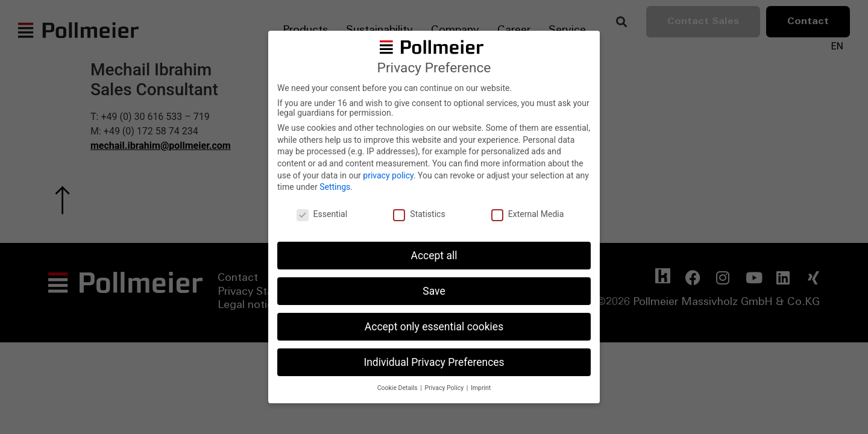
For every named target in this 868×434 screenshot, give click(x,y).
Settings (335, 187)
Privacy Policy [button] (445, 388)
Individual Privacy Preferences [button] (434, 362)
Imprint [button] (481, 388)
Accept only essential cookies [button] (434, 327)
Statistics (419, 214)
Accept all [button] (434, 256)
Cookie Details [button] (398, 388)
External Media (527, 214)
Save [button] (434, 291)
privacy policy (388, 175)
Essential (322, 214)
